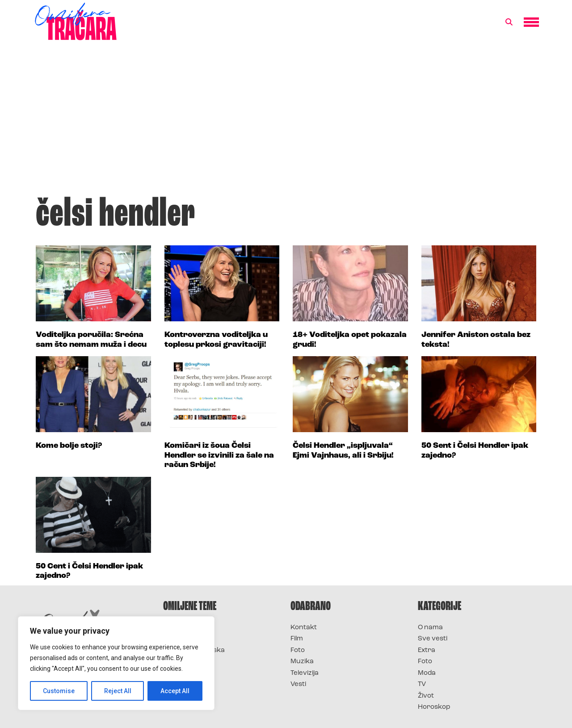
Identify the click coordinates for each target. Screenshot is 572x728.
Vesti (298, 684)
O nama (430, 628)
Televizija (305, 673)
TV (422, 684)
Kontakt (304, 628)
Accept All (175, 691)
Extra (427, 650)
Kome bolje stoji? (69, 446)
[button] (509, 22)
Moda (427, 673)
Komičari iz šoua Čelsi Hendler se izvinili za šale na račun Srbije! (219, 455)
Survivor (178, 628)
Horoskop (434, 707)
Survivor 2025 (187, 639)
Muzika (302, 662)
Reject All (118, 691)
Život (426, 696)
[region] (116, 663)
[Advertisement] (286, 122)
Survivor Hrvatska (194, 650)
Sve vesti (433, 639)
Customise (59, 691)
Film (297, 639)
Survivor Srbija (188, 662)
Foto (298, 650)
